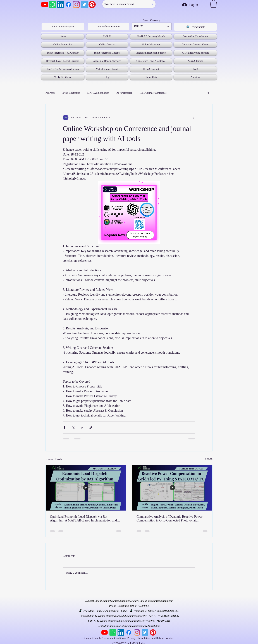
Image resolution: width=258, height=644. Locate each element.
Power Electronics (71, 93)
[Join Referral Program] (108, 27)
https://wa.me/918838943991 (164, 611)
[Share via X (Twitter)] (73, 428)
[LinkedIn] (61, 4)
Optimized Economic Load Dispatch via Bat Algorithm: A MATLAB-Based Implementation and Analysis (83, 519)
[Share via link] (91, 428)
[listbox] (152, 26)
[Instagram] (76, 4)
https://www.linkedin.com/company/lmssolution (135, 626)
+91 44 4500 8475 (139, 606)
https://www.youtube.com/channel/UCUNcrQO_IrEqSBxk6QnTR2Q (142, 616)
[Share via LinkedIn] (82, 428)
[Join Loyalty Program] (63, 27)
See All (209, 459)
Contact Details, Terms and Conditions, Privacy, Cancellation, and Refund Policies (129, 638)
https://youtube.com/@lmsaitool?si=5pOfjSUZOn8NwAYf (138, 621)
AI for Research (124, 93)
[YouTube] (45, 4)
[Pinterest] (92, 4)
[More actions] (193, 118)
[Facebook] (68, 4)
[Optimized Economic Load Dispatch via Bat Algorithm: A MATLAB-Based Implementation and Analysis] (86, 488)
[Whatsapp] (53, 4)
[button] (213, 4)
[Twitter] (84, 4)
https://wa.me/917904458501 (113, 611)
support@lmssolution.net (116, 601)
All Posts (50, 93)
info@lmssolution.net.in (161, 601)
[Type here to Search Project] (123, 4)
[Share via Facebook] (64, 428)
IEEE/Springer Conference (153, 93)
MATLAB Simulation (98, 93)
